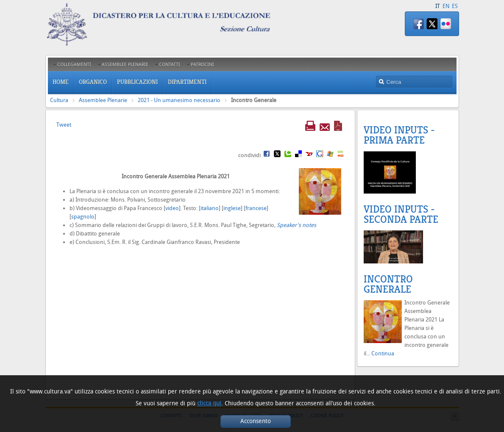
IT (438, 6)
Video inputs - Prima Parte (399, 135)
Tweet (64, 125)
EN (446, 6)
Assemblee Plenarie (103, 100)
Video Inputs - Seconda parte (401, 214)
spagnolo (83, 217)
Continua (383, 353)
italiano (210, 208)
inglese (232, 208)
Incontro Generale (388, 284)
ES (455, 6)
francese (256, 208)
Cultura (59, 100)
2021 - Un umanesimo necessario (179, 100)
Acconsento (256, 421)
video (172, 208)
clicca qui (209, 403)
